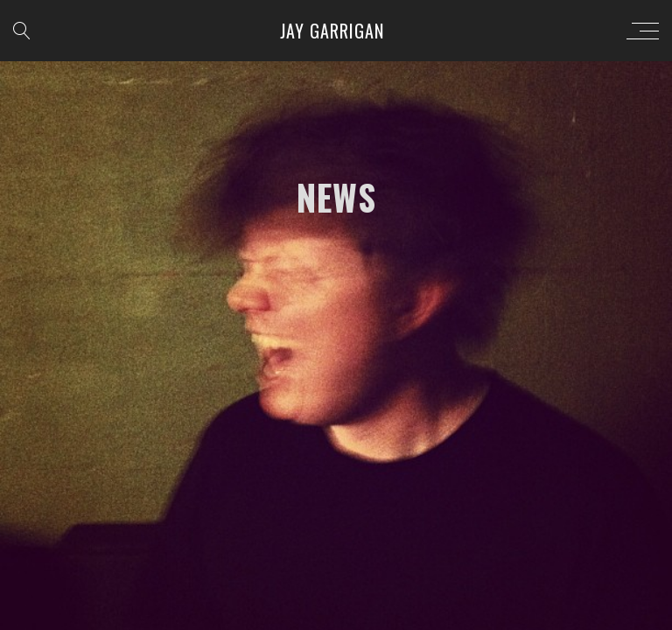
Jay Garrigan (332, 31)
